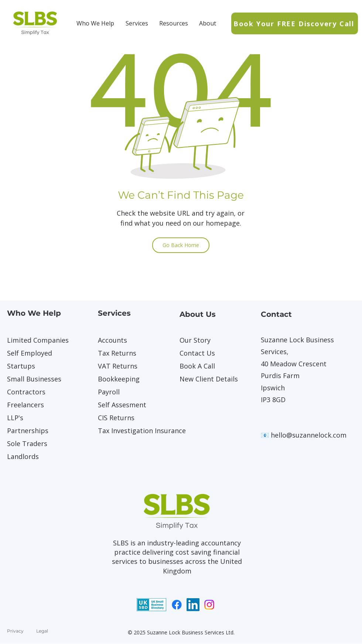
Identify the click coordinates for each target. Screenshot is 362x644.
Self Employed (30, 353)
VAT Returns (118, 366)
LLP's (15, 418)
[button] (95, 23)
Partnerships (28, 431)
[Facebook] (177, 605)
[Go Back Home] (181, 245)
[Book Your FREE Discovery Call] (295, 23)
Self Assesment (122, 405)
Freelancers (25, 405)
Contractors (26, 392)
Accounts (112, 340)
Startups (21, 366)
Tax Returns (117, 353)
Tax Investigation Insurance (124, 431)
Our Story (195, 340)
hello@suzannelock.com (309, 435)
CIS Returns (116, 418)
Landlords (23, 456)
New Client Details (205, 379)
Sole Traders (27, 443)
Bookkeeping (119, 379)
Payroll (109, 392)
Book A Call (197, 366)
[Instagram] (209, 605)
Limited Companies (33, 340)
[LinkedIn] (193, 605)
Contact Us (197, 353)
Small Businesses (33, 379)
